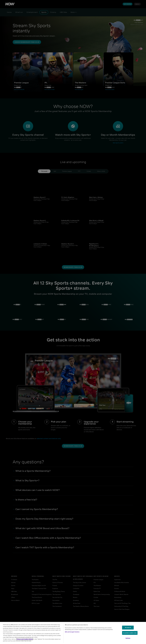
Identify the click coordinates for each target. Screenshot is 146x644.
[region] (73, 633)
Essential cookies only (130, 633)
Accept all (128, 628)
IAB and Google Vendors (72, 632)
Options (128, 638)
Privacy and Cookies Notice (25, 639)
